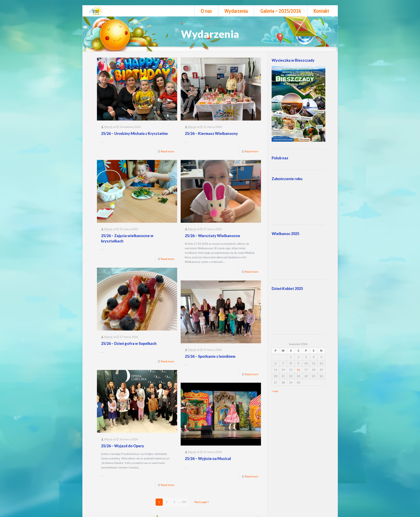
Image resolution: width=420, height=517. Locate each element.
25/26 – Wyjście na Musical (172, 411)
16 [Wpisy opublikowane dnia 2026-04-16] (298, 370)
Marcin (108, 127)
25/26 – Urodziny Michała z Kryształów (134, 133)
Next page (202, 502)
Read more (215, 250)
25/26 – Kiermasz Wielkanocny (175, 133)
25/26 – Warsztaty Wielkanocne (176, 214)
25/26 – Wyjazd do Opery (123, 381)
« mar (275, 391)
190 (184, 502)
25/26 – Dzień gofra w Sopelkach (129, 300)
